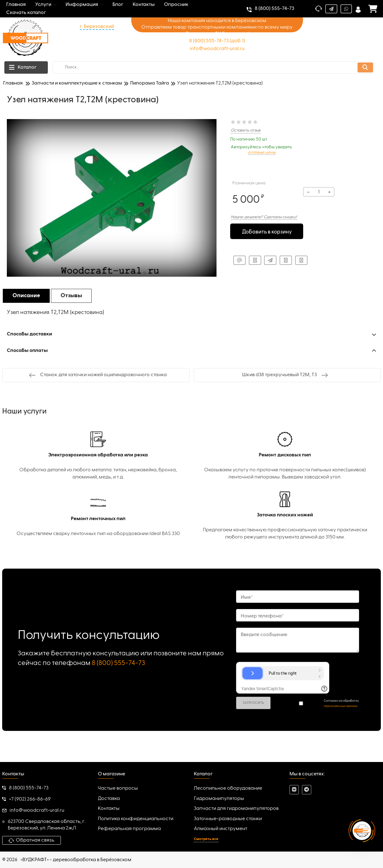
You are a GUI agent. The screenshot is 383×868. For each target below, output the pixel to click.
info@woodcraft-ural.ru (217, 49)
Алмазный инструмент (221, 829)
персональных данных (341, 706)
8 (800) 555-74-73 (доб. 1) (217, 41)
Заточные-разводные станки (228, 819)
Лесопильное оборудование (228, 788)
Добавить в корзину (267, 232)
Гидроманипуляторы (219, 799)
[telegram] (307, 790)
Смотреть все (206, 839)
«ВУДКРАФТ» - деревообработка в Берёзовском (76, 860)
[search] (213, 67)
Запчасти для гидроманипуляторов (236, 809)
